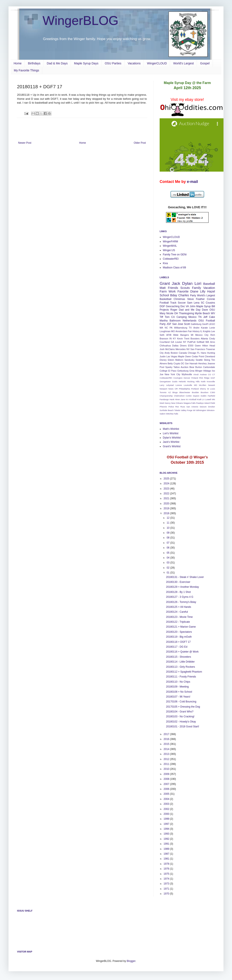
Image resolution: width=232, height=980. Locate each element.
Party (193, 295)
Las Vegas (172, 356)
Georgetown (165, 381)
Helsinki (182, 381)
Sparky (169, 367)
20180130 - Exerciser (178, 582)
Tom (167, 317)
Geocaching (173, 306)
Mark (162, 403)
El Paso (172, 371)
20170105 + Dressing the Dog (183, 707)
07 (168, 543)
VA (187, 306)
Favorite (183, 291)
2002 (167, 809)
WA (207, 342)
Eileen (171, 360)
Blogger (131, 961)
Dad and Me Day (190, 310)
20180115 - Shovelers (178, 657)
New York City (173, 374)
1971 (167, 889)
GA (172, 342)
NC (166, 328)
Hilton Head (209, 346)
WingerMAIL (170, 246)
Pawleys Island (203, 403)
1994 (167, 829)
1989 (167, 849)
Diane (194, 291)
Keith (203, 381)
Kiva (165, 263)
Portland (195, 389)
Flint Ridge (204, 378)
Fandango (164, 399)
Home (18, 63)
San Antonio (192, 407)
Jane (183, 399)
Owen (188, 356)
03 (168, 563)
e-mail (192, 182)
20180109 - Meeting (177, 687)
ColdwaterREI (171, 259)
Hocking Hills (193, 381)
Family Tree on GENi (175, 255)
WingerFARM (170, 242)
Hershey (202, 363)
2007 (167, 784)
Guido (175, 381)
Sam (190, 303)
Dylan (187, 283)
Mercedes (181, 349)
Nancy (168, 403)
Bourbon (205, 392)
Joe (161, 374)
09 (168, 533)
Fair (190, 331)
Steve (191, 299)
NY (185, 342)
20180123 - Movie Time (179, 617)
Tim (213, 360)
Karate (204, 328)
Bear (192, 367)
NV (188, 349)
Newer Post (25, 143)
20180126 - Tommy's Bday (181, 602)
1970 (167, 894)
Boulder (195, 392)
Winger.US (169, 250)
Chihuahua (165, 346)
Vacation (209, 288)
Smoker (211, 407)
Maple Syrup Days (86, 63)
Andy (167, 353)
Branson (164, 339)
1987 (167, 854)
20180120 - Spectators (179, 632)
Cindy (212, 339)
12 (168, 518)
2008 (167, 779)
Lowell (208, 399)
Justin (163, 356)
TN (200, 317)
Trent (187, 339)
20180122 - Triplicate (178, 622)
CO (209, 374)
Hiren (177, 399)
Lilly (203, 291)
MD (195, 385)
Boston (174, 353)
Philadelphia (184, 389)
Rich (213, 335)
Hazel (211, 291)
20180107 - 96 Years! (178, 697)
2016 (167, 739)
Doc (183, 306)
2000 (167, 814)
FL (198, 353)
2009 (167, 774)
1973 (167, 884)
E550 (191, 346)
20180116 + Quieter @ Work (182, 652)
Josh (162, 349)
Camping (182, 317)
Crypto (177, 363)
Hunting (211, 353)
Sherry (203, 389)
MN (213, 399)
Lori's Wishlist (171, 433)
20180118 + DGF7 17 (178, 642)
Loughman (165, 331)
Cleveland (210, 356)
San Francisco (198, 349)
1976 (167, 869)
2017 (167, 734)
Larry (162, 385)
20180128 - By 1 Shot (178, 592)
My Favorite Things (26, 70)
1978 (167, 864)
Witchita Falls (172, 414)
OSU (212, 310)
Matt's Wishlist (171, 429)
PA (171, 328)
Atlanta (204, 339)
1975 (167, 874)
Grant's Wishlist (172, 446)
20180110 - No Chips (178, 682)
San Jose (178, 324)
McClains (170, 349)
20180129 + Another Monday (182, 587)
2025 (167, 479)
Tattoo (177, 367)
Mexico (192, 317)
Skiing (207, 360)
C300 (213, 392)
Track (173, 303)
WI (194, 410)
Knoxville (211, 381)
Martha (164, 321)
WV (213, 313)
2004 (167, 799)
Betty (170, 363)
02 (168, 568)
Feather (200, 299)
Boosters (195, 339)
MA (161, 328)
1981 (167, 859)
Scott (187, 324)
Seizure (203, 407)
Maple (181, 356)
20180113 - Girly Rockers (180, 667)
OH (176, 313)
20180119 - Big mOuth (179, 637)
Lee (213, 331)
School (164, 295)
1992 (167, 839)
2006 (167, 789)
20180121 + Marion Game (181, 627)
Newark (211, 385)
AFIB (169, 335)
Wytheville (187, 374)
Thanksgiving (187, 313)
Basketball (165, 299)
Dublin (204, 396)
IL (201, 331)
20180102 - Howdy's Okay (181, 722)
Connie (211, 299)
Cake (212, 317)
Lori (198, 283)
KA (187, 399)
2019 (167, 508)
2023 (167, 489)
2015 (167, 744)
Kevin (180, 339)
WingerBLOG (81, 21)
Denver (187, 378)
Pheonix (163, 407)
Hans (203, 353)
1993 (167, 834)
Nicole (170, 313)
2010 (167, 769)
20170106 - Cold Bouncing (181, 702)
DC (183, 363)
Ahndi (196, 374)
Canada (183, 353)
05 (168, 553)
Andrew (203, 374)
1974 (167, 879)
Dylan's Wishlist (172, 438)
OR (176, 389)
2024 (167, 483)
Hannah (193, 363)
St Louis (211, 389)
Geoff (205, 324)
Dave (205, 310)
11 (168, 523)
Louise (179, 342)
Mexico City (202, 335)
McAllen (203, 385)
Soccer (182, 303)
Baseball (209, 284)
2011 (167, 764)
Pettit (213, 403)
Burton (199, 367)
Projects (164, 310)
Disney (163, 360)
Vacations (134, 63)
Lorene (179, 385)
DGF (162, 306)
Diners (183, 346)
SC (203, 303)
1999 (167, 819)
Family (196, 288)
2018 (167, 513)
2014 (167, 749)
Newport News (167, 389)
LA (203, 399)
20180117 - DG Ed (177, 647)
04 (168, 558)
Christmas (179, 299)
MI (192, 335)
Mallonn (179, 360)
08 (168, 538)
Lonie (212, 328)
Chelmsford (179, 396)
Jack (176, 283)
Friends (173, 288)
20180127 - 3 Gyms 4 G (180, 597)
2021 (167, 498)
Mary (163, 313)
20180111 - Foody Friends (181, 677)
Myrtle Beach (203, 313)
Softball (200, 342)
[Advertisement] (82, 130)
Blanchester (185, 392)
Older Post (140, 143)
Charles (184, 295)
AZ (169, 392)
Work (172, 291)
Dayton (196, 396)
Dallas (175, 346)
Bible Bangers (181, 335)
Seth (162, 335)
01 (168, 573)
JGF (169, 324)
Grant (165, 283)
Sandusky (189, 360)
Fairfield (211, 396)
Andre (196, 328)
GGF (213, 378)
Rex (177, 407)
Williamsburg (181, 328)
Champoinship (166, 396)
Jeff (205, 317)
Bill (213, 306)
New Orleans (177, 403)
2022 (167, 494)
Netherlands (190, 321)
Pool (162, 367)
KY (174, 339)
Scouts (185, 288)
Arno (213, 342)
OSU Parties (113, 63)
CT (214, 374)
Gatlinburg (196, 324)
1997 (167, 824)
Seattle (199, 360)
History (196, 331)
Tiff (161, 317)
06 (168, 548)
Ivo (213, 371)
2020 (167, 504)
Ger (187, 363)
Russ (183, 407)
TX (190, 328)
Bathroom (175, 321)
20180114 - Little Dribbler (180, 662)
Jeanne (211, 363)
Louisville (188, 385)
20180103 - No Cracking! (180, 717)
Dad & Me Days (57, 63)
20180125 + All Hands (179, 607)
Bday (174, 295)
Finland (195, 378)
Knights (207, 331)
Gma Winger (196, 371)
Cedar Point (198, 356)
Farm (163, 291)
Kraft (199, 399)
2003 (167, 804)
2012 (167, 759)
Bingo (175, 392)
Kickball (193, 399)
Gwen (198, 346)
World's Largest (184, 63)
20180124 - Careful (177, 612)
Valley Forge (187, 410)
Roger (174, 310)
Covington (178, 378)
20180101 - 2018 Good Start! (183, 727)
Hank (172, 399)
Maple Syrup (203, 306)
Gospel (205, 63)
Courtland (165, 342)
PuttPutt (191, 342)
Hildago (207, 371)
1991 (167, 844)
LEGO (212, 324)
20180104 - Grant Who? (180, 712)
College (164, 371)
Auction (185, 367)
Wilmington (201, 410)
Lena (197, 303)
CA (173, 317)
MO (173, 331)
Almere (163, 363)
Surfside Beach (167, 410)
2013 (167, 754)
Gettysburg (183, 371)
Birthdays (34, 63)
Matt (163, 288)
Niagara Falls (190, 403)
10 (168, 528)
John (193, 306)
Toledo (177, 410)
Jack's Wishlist (171, 442)
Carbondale (209, 367)
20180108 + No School (179, 692)
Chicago (192, 353)
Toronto (163, 392)
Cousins (210, 303)
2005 (167, 794)
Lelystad (170, 385)
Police (171, 407)
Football (164, 303)
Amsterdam (181, 331)
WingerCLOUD (157, 63)
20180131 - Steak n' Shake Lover (185, 577)
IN (171, 339)
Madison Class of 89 (174, 268)
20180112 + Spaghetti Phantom (184, 672)
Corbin (189, 396)
